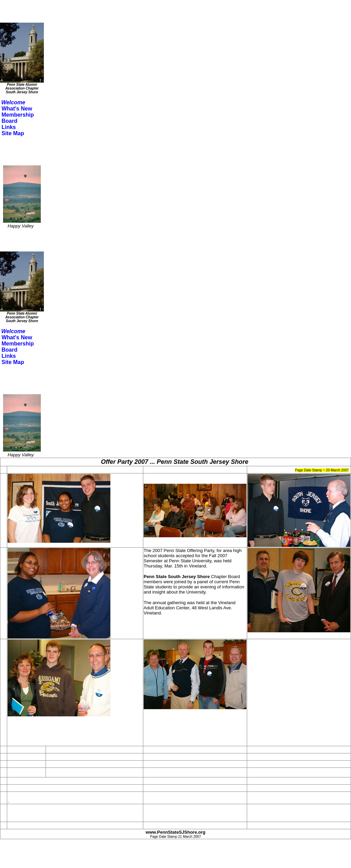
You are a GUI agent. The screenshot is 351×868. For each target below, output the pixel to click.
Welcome (13, 102)
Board (9, 121)
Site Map (13, 133)
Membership (17, 115)
